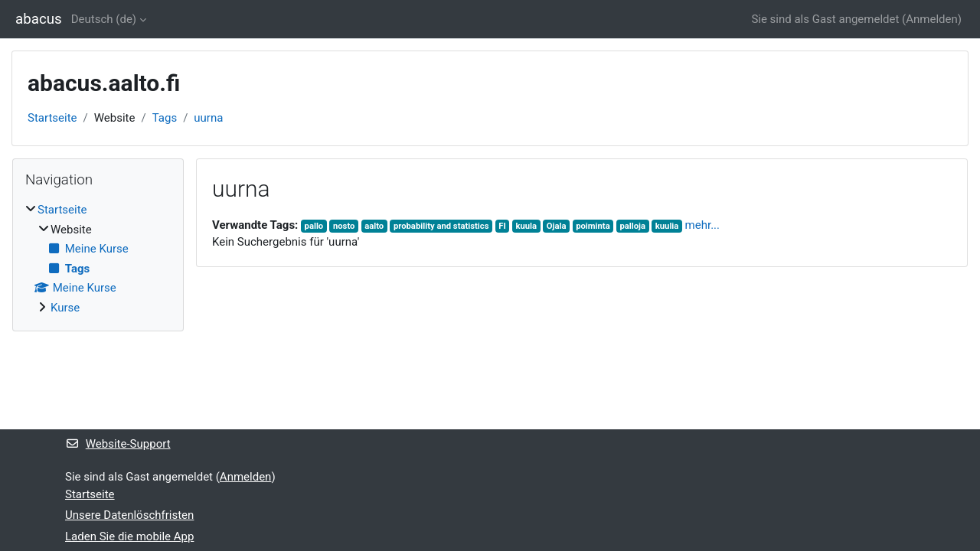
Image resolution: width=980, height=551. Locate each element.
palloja (632, 226)
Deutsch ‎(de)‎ (104, 19)
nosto (344, 226)
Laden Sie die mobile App (129, 536)
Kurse (65, 308)
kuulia (667, 226)
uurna (208, 118)
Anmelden (932, 19)
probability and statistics (441, 226)
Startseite (52, 118)
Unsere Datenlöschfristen (129, 515)
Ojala (557, 226)
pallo (314, 226)
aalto (374, 226)
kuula (526, 226)
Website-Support (118, 444)
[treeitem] (98, 259)
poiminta (593, 226)
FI (502, 226)
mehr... (702, 225)
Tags (165, 118)
